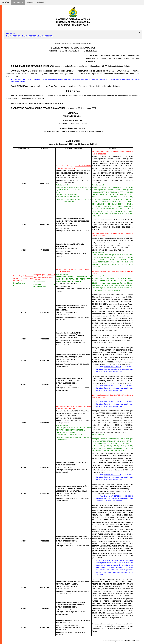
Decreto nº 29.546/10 (113, 367)
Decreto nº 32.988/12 (30, 36)
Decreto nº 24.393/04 (110, 560)
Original (41, 2)
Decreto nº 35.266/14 (46, 36)
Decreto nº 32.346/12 (14, 36)
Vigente (30, 2)
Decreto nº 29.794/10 (113, 402)
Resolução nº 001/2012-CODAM (29, 79)
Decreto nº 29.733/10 (113, 386)
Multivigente (18, 2)
